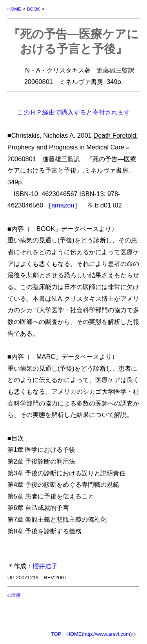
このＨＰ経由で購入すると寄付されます (74, 112)
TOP (56, 634)
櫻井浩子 (45, 566)
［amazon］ (63, 205)
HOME (14, 9)
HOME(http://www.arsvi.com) (99, 634)
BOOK (34, 9)
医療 (16, 595)
